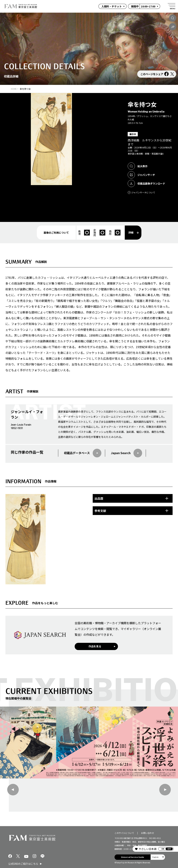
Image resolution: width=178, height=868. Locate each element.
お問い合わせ (148, 833)
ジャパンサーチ (141, 175)
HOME (14, 89)
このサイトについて (124, 833)
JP (173, 27)
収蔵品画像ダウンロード (146, 183)
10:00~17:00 (143, 6)
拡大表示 (138, 166)
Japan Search (127, 453)
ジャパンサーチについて (141, 192)
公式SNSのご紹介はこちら (23, 864)
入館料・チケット (112, 6)
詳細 (134, 232)
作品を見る (95, 646)
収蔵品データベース (83, 453)
